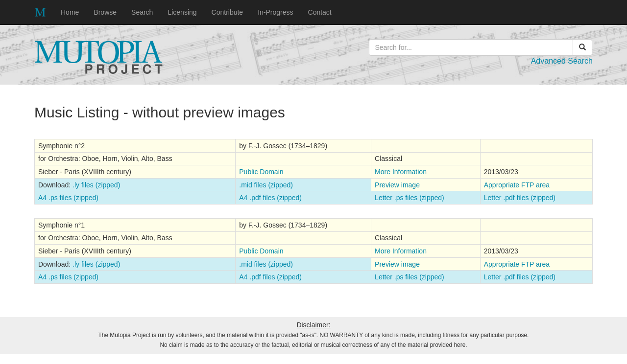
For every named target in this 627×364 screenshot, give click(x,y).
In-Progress (275, 12)
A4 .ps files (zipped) (68, 198)
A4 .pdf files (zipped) (270, 198)
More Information (401, 172)
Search (142, 12)
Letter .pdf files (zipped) (520, 198)
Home (70, 12)
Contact (320, 12)
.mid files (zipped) (266, 185)
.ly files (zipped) (96, 185)
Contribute (228, 12)
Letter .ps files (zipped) (410, 198)
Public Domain (261, 172)
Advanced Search (562, 61)
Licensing (182, 12)
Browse (105, 12)
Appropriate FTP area (517, 185)
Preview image (397, 185)
